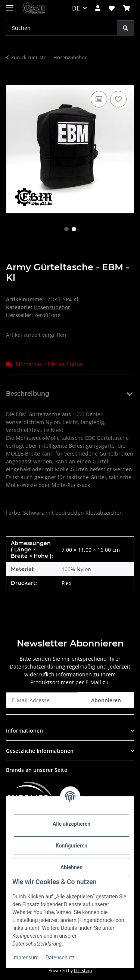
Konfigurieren (71, 846)
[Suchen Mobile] (62, 28)
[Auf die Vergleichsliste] (99, 99)
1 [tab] (66, 229)
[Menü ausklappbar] (10, 5)
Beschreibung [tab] (28, 394)
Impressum (25, 958)
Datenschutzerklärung (38, 666)
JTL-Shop (83, 970)
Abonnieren (106, 700)
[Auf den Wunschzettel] (118, 99)
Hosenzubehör (52, 307)
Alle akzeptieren (71, 824)
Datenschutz (60, 958)
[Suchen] (125, 28)
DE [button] (76, 8)
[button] (98, 8)
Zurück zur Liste (29, 57)
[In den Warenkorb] (12, 81)
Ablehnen (71, 867)
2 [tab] (74, 229)
